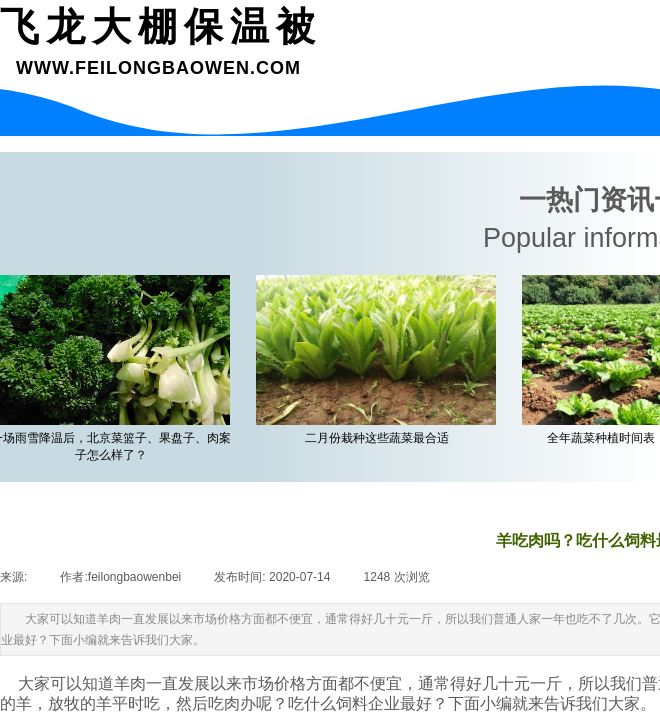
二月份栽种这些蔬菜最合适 (381, 438)
